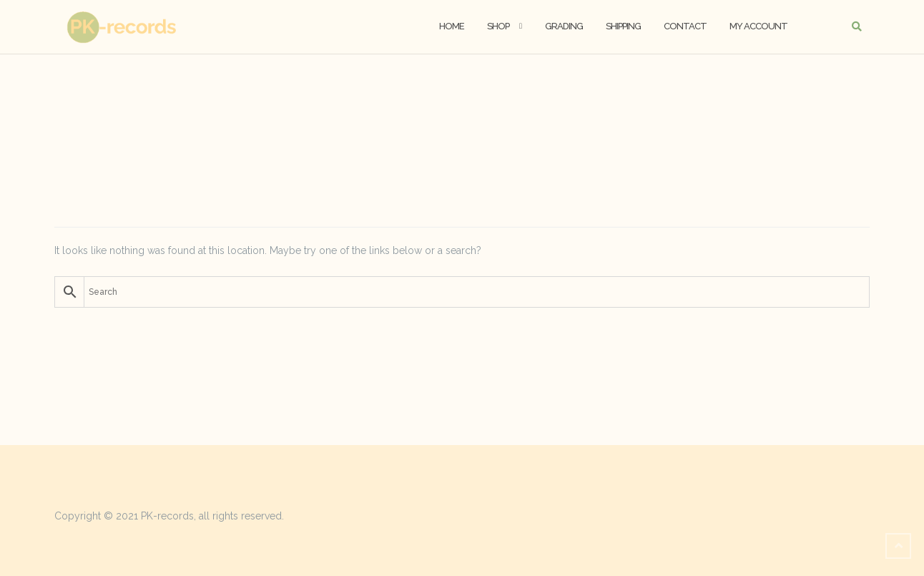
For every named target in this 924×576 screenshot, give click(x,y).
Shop (498, 26)
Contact (685, 26)
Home (452, 26)
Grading (564, 26)
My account (758, 26)
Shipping (623, 26)
